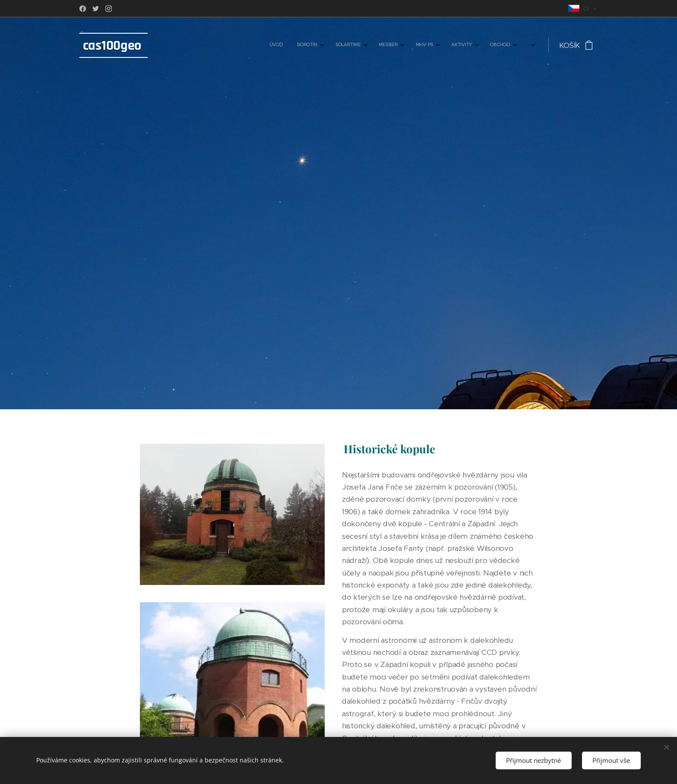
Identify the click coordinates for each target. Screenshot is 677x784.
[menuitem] (408, 45)
